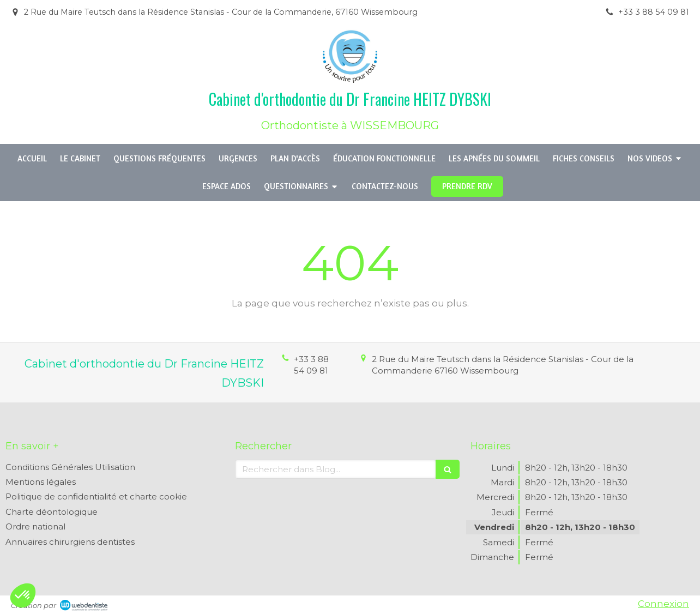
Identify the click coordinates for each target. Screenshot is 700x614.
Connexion (663, 604)
